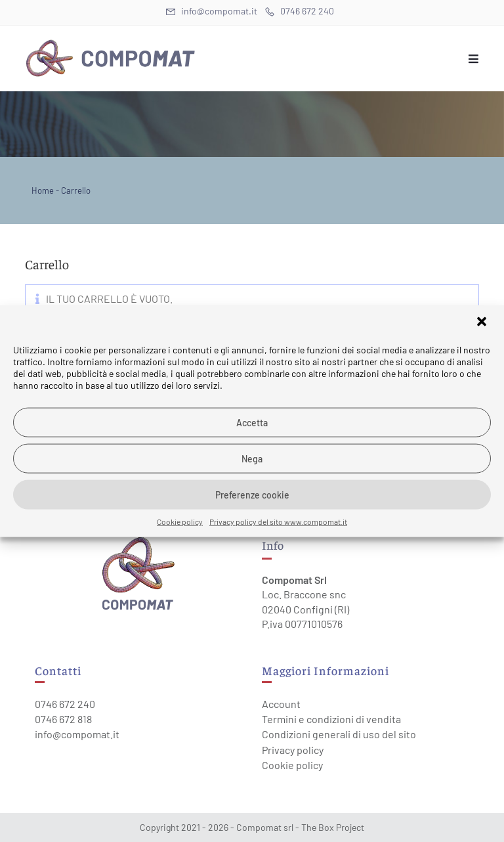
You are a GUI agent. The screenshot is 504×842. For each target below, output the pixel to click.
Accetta (252, 422)
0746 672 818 (63, 719)
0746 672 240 (65, 704)
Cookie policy (180, 521)
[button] (483, 323)
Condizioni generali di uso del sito (339, 734)
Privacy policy (293, 750)
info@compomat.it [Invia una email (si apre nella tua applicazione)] (212, 11)
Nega (252, 458)
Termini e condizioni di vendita (331, 719)
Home (43, 190)
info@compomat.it (77, 734)
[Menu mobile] (474, 58)
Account (281, 704)
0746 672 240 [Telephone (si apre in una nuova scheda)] (300, 11)
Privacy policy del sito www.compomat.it (278, 521)
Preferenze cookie (252, 494)
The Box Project (333, 827)
